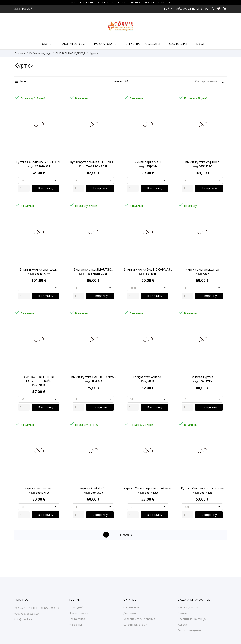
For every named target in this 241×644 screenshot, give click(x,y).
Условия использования (139, 619)
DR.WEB (201, 44)
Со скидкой (76, 607)
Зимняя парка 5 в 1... (148, 162)
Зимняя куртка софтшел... (202, 162)
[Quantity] (24, 188)
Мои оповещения (189, 630)
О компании (131, 607)
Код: (31, 166)
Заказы (182, 613)
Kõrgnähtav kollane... (148, 377)
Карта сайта (77, 619)
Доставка (130, 613)
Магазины (75, 625)
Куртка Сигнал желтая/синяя (202, 488)
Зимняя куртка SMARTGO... (93, 269)
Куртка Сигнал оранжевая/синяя (148, 488)
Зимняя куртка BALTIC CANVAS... (148, 269)
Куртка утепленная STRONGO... (93, 162)
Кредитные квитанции (192, 619)
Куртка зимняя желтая (202, 269)
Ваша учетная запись (194, 600)
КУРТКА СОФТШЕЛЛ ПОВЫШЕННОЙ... (39, 379)
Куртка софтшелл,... (39, 488)
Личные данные (188, 607)
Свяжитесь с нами (135, 625)
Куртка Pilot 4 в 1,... (93, 488)
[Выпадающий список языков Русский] (29, 9)
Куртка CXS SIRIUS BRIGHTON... (39, 162)
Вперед (127, 535)
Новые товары (78, 613)
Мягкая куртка (202, 377)
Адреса (182, 625)
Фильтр (22, 81)
